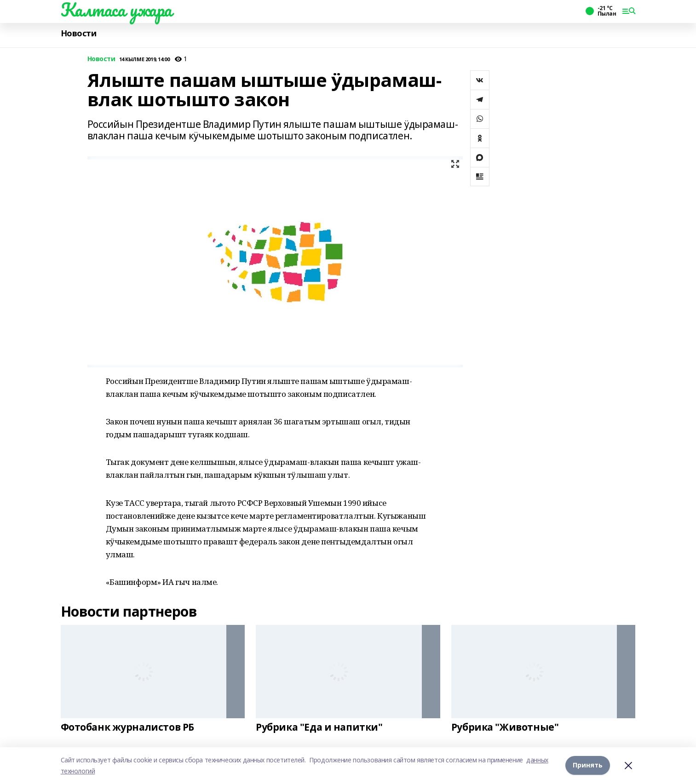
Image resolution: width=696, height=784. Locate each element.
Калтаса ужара (117, 10)
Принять (588, 765)
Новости (79, 33)
